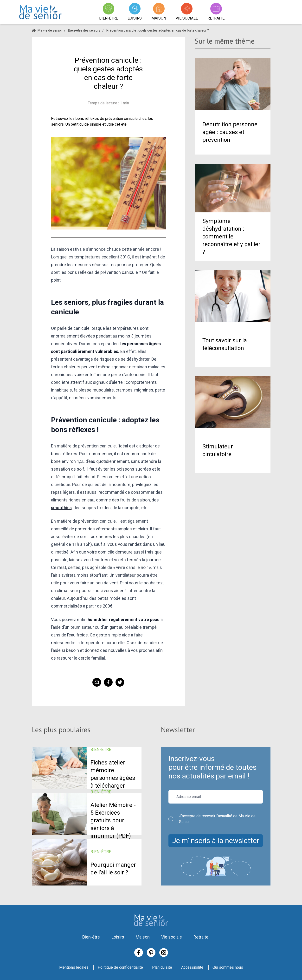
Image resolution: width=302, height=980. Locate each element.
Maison (143, 937)
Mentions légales (74, 967)
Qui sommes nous (228, 967)
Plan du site (162, 967)
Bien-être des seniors (84, 30)
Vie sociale (172, 937)
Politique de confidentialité (120, 967)
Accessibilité (192, 967)
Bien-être (91, 937)
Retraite (201, 937)
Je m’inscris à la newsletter (216, 841)
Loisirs (118, 937)
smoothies (61, 508)
